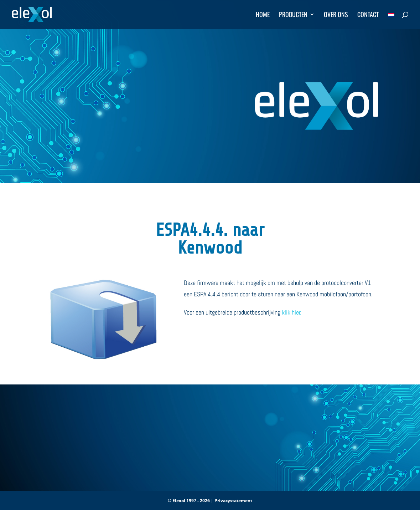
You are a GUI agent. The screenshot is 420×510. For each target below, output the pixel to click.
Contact (368, 15)
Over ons (336, 15)
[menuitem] (391, 20)
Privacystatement (233, 501)
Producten (293, 15)
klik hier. (292, 312)
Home (263, 15)
